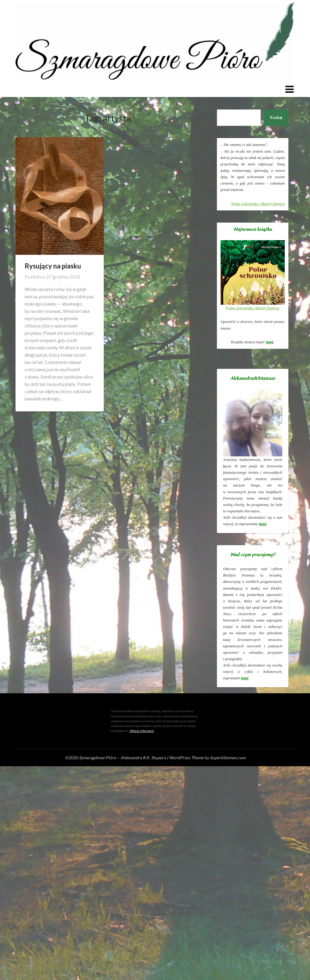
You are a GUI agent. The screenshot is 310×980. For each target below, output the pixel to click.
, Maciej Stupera (258, 204)
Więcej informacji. (142, 731)
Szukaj (276, 117)
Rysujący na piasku (53, 266)
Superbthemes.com (228, 758)
